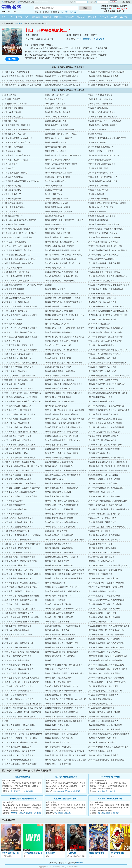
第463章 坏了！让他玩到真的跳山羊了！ (62, 76)
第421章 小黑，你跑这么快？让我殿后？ (18, 699)
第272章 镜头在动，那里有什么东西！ (61, 484)
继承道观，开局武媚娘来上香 (110, 799)
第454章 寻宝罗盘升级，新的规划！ (16, 747)
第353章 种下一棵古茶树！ (56, 600)
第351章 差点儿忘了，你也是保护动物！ (105, 596)
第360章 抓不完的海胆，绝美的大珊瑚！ (105, 609)
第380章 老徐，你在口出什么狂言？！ (61, 639)
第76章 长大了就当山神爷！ (13, 203)
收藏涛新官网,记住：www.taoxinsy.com (34, 2)
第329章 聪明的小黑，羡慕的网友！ (60, 566)
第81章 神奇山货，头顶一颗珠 (101, 207)
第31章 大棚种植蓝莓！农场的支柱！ (17, 138)
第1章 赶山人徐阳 (9, 95)
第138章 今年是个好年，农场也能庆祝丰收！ (107, 289)
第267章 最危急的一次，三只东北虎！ (104, 475)
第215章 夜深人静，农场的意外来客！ (61, 401)
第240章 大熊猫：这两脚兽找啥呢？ (103, 436)
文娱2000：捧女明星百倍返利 (66, 799)
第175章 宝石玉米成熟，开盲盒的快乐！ (18, 345)
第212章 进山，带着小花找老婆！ (59, 397)
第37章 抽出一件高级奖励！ (13, 147)
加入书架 (12, 59)
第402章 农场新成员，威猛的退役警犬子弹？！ (108, 669)
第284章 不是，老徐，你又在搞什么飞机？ (63, 501)
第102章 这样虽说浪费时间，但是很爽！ (105, 237)
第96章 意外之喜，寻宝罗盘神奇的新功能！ (107, 229)
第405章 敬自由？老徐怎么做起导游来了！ (106, 673)
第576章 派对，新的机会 (63, 813)
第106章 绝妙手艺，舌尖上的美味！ (16, 246)
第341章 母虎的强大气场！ (56, 583)
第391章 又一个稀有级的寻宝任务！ (16, 656)
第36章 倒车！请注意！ (98, 143)
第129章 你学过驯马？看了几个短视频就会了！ (108, 276)
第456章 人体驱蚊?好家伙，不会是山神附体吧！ (108, 85)
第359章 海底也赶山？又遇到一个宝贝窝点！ (64, 609)
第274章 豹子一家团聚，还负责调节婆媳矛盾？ (21, 488)
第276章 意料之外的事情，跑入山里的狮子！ (107, 488)
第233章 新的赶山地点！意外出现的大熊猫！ (64, 427)
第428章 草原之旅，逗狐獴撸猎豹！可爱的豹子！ (66, 708)
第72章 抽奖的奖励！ (97, 194)
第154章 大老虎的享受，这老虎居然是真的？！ (21, 315)
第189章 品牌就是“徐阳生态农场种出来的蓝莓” (108, 363)
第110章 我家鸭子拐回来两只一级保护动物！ (64, 250)
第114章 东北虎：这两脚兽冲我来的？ (104, 255)
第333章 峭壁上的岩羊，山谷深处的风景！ (106, 570)
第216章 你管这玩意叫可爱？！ (101, 401)
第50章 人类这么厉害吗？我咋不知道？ (61, 164)
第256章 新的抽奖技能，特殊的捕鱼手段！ (19, 462)
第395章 (48, 660)
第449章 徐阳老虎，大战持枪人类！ (60, 738)
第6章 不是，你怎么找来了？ (100, 99)
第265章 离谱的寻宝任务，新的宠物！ (17, 475)
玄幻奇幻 (124, 17)
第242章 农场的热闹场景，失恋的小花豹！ (63, 440)
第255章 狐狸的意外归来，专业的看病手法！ (107, 458)
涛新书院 (15, 9)
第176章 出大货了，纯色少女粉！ (59, 345)
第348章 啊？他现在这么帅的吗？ (102, 591)
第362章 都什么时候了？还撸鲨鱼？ (60, 613)
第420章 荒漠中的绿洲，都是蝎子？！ (104, 695)
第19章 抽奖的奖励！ (10, 121)
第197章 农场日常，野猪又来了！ (59, 376)
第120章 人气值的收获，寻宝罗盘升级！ (105, 263)
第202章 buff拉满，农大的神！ (14, 384)
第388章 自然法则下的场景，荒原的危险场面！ (21, 652)
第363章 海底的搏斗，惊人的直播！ (103, 613)
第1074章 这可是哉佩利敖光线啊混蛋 (67, 791)
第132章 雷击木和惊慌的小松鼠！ (102, 281)
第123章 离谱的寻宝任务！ (99, 268)
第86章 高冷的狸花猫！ (55, 216)
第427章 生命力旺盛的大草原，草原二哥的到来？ (22, 708)
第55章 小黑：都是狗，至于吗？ (15, 173)
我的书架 (73, 12)
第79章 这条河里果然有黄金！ (14, 207)
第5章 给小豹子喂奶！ (54, 99)
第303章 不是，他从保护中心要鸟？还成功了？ (108, 527)
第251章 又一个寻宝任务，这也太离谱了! (62, 453)
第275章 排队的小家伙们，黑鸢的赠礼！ (62, 488)
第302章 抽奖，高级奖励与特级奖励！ (61, 527)
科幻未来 (81, 17)
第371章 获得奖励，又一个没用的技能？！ (63, 626)
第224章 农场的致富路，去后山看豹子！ (62, 414)
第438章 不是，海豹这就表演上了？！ (104, 721)
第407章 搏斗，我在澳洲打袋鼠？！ (60, 678)
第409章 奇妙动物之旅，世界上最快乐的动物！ (21, 682)
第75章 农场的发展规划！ (99, 199)
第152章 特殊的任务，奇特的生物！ (60, 311)
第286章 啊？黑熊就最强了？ (14, 505)
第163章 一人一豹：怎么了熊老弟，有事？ (19, 328)
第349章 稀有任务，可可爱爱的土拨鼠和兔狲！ (21, 596)
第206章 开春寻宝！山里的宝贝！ (59, 389)
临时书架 (64, 12)
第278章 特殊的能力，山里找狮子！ (60, 492)
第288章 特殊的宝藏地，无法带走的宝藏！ (106, 505)
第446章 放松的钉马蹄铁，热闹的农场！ (62, 734)
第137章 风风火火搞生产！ (56, 289)
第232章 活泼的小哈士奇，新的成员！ (17, 427)
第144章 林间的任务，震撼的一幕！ (103, 298)
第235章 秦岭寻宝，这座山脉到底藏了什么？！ (21, 432)
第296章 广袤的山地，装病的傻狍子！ (61, 518)
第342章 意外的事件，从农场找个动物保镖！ (107, 583)
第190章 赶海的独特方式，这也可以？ (17, 367)
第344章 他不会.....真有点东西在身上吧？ (62, 587)
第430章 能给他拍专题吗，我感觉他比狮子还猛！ (22, 712)
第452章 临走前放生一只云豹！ (58, 742)
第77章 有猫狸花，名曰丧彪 (57, 203)
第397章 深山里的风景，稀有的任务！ (17, 665)
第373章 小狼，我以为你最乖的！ (16, 630)
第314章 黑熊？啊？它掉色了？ (58, 544)
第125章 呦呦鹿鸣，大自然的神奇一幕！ (62, 272)
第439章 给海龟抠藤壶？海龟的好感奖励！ (19, 725)
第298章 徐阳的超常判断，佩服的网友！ (18, 522)
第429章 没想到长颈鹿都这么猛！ (102, 708)
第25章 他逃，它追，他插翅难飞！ (16, 130)
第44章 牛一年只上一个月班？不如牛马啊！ (63, 155)
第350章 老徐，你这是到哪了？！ (59, 596)
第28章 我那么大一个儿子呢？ (14, 134)
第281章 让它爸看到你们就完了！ (59, 496)
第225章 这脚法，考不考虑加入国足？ (104, 414)
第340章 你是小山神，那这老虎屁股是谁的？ (20, 583)
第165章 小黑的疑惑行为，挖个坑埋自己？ (106, 328)
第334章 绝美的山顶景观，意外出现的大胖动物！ (22, 574)
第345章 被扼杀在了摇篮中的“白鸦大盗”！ (106, 587)
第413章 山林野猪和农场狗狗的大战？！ (62, 686)
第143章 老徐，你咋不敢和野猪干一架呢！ (63, 298)
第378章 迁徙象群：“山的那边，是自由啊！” (107, 635)
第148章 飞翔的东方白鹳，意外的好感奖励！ (20, 307)
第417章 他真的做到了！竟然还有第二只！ (106, 691)
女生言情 (70, 17)
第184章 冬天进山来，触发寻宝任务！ (17, 358)
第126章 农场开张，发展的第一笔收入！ (105, 272)
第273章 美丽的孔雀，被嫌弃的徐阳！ (104, 484)
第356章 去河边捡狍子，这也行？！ (60, 604)
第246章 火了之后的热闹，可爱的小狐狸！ (106, 445)
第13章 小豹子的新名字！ (12, 112)
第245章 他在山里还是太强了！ (58, 445)
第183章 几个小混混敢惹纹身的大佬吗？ (105, 354)
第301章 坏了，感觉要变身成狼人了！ (17, 527)
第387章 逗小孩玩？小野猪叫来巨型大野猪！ (107, 648)
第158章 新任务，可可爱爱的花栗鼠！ (61, 319)
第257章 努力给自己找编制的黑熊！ (60, 462)
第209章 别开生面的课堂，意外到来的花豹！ (64, 393)
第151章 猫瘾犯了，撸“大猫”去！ (15, 311)
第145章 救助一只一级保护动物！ (16, 302)
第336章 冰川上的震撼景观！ (100, 574)
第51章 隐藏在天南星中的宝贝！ (102, 164)
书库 (11, 17)
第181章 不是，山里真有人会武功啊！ (17, 354)
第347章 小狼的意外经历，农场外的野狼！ (63, 591)
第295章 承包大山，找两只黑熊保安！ (17, 518)
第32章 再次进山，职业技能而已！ (59, 138)
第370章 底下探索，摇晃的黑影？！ (16, 626)
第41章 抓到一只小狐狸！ (56, 151)
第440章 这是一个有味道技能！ (58, 725)
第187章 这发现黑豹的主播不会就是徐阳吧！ (20, 363)
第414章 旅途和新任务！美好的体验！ (104, 686)
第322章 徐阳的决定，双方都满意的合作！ (19, 557)
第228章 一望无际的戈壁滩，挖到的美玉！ (106, 419)
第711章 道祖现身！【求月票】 (109, 813)
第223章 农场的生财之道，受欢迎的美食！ (19, 414)
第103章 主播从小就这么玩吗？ (15, 242)
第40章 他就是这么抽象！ (12, 151)
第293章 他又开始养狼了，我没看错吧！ (62, 514)
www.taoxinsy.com (119, 9)
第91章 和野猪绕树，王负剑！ (14, 225)
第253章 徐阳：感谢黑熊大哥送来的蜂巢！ (19, 458)
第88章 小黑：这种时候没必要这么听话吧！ (20, 220)
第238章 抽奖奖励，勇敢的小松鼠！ (16, 436)
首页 (4, 17)
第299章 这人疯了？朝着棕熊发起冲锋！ (62, 522)
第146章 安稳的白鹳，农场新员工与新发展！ (64, 302)
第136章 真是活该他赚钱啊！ (14, 289)
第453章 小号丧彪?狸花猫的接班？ (103, 742)
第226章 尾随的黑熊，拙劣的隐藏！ (16, 419)
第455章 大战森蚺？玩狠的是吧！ (59, 747)
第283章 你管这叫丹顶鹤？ (13, 501)
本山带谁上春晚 (118, 853)
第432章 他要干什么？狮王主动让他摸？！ (106, 712)
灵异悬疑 (104, 17)
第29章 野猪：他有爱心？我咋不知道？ (61, 134)
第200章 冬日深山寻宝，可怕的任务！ (61, 380)
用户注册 (126, 2)
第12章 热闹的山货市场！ (99, 108)
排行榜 (19, 17)
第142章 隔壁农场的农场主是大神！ (16, 298)
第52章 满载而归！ (9, 168)
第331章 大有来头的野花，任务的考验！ (18, 570)
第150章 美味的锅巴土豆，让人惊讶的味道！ (107, 307)
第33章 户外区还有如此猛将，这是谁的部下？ (107, 138)
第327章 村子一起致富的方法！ (101, 561)
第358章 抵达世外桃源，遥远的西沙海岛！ (19, 609)
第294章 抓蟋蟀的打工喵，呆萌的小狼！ (105, 514)
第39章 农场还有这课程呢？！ (101, 147)
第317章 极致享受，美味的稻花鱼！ (60, 548)
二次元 (114, 17)
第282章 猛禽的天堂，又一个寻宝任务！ (105, 496)
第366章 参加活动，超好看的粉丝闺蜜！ (105, 617)
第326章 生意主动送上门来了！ (58, 561)
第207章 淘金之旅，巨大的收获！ (102, 389)
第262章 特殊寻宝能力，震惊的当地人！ (18, 471)
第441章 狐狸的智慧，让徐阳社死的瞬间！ (106, 725)
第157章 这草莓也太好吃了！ (14, 319)
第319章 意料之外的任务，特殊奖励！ (17, 553)
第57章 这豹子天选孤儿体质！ (101, 173)
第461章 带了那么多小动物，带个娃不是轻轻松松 (22, 81)
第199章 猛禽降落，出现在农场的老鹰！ (18, 380)
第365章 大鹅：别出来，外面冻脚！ (60, 617)
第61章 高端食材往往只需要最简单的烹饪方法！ (22, 181)
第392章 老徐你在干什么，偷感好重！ (61, 656)
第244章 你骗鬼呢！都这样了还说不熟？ (18, 445)
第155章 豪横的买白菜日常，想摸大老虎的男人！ (66, 315)
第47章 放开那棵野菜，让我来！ (58, 160)
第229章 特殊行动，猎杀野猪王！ (16, 423)
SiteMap (79, 863)
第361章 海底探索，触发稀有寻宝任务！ (18, 613)
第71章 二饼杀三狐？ (54, 194)
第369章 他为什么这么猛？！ (100, 622)
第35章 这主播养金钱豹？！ (57, 143)
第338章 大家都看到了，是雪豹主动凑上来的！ (65, 578)
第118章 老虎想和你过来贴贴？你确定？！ (19, 263)
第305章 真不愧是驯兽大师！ (57, 531)
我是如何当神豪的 (22, 777)
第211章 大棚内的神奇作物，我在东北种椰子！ (21, 397)
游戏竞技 (58, 17)
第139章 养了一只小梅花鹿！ (14, 294)
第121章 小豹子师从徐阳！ (13, 268)
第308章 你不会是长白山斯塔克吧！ (60, 535)
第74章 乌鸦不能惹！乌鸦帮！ (58, 199)
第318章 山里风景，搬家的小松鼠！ (103, 548)
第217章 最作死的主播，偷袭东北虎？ (17, 406)
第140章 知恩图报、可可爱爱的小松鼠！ (62, 294)
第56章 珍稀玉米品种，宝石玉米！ (59, 173)
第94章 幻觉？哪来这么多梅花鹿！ (16, 229)
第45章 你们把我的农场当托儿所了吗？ (105, 155)
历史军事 (92, 17)
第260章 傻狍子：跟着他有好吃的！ (60, 466)
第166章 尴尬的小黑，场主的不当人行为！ (19, 332)
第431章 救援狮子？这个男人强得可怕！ (62, 712)
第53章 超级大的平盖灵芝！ (57, 168)
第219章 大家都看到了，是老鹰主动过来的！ (107, 406)
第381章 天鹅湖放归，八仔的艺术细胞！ (105, 639)
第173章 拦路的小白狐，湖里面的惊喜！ (62, 341)
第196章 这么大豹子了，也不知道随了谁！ (19, 376)
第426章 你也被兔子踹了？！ (100, 704)
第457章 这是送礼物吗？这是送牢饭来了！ (63, 85)
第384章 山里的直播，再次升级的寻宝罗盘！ (107, 643)
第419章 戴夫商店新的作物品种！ (59, 695)
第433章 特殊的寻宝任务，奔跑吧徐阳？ (18, 717)
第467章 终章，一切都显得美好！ (16, 72)
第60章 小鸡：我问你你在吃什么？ (103, 177)
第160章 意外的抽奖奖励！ (13, 324)
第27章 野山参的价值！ (98, 130)
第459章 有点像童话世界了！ (100, 81)
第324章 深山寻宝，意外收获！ (101, 557)
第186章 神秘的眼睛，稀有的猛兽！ (103, 358)
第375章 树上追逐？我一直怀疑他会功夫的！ (107, 630)
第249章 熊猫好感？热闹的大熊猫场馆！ (105, 449)
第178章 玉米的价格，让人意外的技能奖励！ (20, 350)
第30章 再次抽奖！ (96, 134)
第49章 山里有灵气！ (10, 164)
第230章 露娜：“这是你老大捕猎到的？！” (63, 423)
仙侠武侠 (36, 17)
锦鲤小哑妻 (50, 853)
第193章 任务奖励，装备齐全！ (15, 371)
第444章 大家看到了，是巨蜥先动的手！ (105, 730)
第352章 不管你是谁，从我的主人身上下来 (19, 600)
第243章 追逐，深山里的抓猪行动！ (103, 440)
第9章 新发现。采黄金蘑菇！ (100, 104)
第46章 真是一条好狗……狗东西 (15, 160)
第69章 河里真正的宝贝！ (99, 190)
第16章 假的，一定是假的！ (13, 117)
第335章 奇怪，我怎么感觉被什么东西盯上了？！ (66, 574)
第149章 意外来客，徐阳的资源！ (59, 307)
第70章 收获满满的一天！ (12, 194)
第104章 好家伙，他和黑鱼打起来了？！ (62, 242)
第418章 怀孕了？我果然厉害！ (15, 695)
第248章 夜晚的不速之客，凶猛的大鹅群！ (63, 449)
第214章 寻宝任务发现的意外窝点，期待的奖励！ (22, 401)
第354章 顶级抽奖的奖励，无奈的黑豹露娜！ (107, 600)
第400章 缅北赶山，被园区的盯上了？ (17, 669)
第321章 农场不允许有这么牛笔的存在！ (105, 553)
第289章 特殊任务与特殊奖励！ (15, 509)
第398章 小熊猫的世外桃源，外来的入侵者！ (64, 665)
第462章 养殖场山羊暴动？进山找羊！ (104, 76)
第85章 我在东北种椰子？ (12, 216)
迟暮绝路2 (72, 853)
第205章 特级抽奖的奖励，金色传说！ (17, 389)
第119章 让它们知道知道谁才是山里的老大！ (64, 263)
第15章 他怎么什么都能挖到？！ (102, 112)
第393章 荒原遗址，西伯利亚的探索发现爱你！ (108, 656)
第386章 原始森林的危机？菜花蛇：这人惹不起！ (66, 648)
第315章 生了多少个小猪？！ (100, 544)
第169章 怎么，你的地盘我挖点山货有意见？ (20, 337)
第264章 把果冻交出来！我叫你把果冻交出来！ (108, 471)
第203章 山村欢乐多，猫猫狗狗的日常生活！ (64, 384)
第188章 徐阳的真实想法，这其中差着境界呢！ (65, 363)
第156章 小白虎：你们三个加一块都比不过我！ (108, 315)
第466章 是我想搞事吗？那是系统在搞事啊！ (64, 72)
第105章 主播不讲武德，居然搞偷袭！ (104, 242)
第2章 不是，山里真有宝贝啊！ (58, 95)
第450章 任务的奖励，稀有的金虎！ (103, 738)
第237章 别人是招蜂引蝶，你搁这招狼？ (105, 432)
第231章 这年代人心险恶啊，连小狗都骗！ (106, 423)
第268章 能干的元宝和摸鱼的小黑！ (16, 479)
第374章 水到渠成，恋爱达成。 (58, 630)
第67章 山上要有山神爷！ (12, 190)
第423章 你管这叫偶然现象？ (100, 699)
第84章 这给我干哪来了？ (99, 212)
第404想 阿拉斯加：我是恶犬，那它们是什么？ (65, 673)
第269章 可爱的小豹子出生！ (57, 479)
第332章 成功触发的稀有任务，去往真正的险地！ (66, 570)
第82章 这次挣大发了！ (11, 212)
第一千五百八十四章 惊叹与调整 (22, 791)
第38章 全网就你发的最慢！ (57, 147)
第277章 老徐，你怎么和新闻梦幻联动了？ (19, 492)
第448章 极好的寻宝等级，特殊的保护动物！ (20, 738)
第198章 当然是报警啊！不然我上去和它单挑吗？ (109, 376)
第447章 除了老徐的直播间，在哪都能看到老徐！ (109, 734)
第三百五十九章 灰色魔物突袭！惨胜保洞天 (26, 813)
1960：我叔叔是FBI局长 (110, 777)
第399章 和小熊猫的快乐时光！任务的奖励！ (107, 665)
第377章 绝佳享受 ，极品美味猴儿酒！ (61, 635)
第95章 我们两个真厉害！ (56, 229)
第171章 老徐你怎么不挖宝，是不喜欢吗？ (106, 337)
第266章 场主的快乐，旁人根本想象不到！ (63, 475)
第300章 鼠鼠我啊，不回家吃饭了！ (103, 522)
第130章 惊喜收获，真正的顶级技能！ (17, 281)
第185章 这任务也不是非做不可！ (59, 358)
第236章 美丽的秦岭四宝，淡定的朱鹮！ (62, 432)
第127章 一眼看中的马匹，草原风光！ (17, 276)
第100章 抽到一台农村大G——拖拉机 (17, 237)
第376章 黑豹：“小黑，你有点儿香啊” (17, 635)
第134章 (48, 285)
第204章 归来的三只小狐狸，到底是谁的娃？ (107, 384)
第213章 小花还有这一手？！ (100, 397)
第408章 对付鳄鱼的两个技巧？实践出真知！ (107, 678)
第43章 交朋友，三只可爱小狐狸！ (16, 155)
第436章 (5, 721)
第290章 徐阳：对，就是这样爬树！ (60, 509)
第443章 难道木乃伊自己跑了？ (58, 730)
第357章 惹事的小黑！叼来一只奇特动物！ (106, 604)
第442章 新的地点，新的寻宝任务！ (16, 730)
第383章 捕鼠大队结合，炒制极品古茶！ (62, 643)
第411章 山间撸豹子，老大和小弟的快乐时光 (107, 682)
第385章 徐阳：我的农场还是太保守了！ (18, 648)
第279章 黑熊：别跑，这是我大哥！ (103, 492)
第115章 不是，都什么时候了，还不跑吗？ (19, 259)
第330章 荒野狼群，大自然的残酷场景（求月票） (109, 566)
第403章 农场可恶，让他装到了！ (16, 673)
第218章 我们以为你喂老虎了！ (58, 406)
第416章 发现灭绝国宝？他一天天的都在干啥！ (65, 691)
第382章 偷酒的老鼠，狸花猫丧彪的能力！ (19, 643)
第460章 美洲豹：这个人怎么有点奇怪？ (62, 81)
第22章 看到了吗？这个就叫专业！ (16, 125)
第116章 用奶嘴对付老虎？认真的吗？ (61, 259)
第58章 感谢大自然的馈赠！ (13, 177)
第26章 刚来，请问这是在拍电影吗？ (60, 130)
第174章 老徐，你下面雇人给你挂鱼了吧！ (106, 341)
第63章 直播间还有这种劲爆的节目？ (104, 181)
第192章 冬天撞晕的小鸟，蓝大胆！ (103, 367)
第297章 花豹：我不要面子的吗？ (102, 518)
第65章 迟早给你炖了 (54, 186)
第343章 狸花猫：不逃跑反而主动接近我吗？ (20, 587)
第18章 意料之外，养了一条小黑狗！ (104, 117)
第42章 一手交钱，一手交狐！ (101, 151)
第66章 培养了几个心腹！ (99, 186)
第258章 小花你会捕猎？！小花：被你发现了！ (108, 462)
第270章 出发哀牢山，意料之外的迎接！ (105, 479)
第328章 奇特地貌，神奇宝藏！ (15, 566)
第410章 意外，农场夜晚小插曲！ (59, 682)
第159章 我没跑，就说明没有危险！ (103, 319)
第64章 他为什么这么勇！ (12, 186)
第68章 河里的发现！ (54, 190)
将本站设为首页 (10, 2)
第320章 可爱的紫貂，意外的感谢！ (60, 553)
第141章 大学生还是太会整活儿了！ (103, 294)
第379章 (5, 639)
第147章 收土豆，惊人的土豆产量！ (103, 302)
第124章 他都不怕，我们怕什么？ (16, 272)
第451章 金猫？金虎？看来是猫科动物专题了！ (21, 742)
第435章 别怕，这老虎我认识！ (101, 717)
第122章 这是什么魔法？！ (56, 268)
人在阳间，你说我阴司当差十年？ (22, 799)
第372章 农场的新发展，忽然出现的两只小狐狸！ (109, 626)
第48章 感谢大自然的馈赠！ (100, 160)
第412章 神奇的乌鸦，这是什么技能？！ (18, 686)
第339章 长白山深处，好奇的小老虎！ (104, 578)
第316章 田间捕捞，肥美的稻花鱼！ (16, 548)
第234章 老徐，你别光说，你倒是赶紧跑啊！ (107, 427)
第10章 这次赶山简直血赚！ (13, 108)
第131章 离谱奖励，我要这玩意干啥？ (61, 281)
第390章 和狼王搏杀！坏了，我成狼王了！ (106, 652)
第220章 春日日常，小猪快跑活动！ (16, 410)
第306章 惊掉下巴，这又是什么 (101, 531)
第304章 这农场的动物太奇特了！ (16, 531)
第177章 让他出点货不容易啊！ (101, 345)
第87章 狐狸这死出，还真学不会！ (103, 216)
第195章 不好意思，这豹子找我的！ (103, 371)
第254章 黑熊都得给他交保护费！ (59, 458)
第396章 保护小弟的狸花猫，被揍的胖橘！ (106, 660)
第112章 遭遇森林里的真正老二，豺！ (17, 255)
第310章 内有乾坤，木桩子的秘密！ (16, 540)
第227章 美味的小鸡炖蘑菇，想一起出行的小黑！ (66, 419)
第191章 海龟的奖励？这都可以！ (59, 367)
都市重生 (47, 17)
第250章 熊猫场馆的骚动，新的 (15, 453)
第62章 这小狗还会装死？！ (57, 181)
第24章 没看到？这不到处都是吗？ (103, 125)
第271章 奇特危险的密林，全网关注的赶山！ (20, 484)
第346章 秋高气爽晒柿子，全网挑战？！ (18, 591)
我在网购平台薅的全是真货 (66, 777)
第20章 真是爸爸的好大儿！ (57, 121)
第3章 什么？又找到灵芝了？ (100, 95)
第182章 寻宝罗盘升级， (55, 354)
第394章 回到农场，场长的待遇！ (16, 660)
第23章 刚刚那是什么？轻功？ (58, 125)
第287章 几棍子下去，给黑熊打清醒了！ (62, 505)
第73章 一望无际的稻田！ (12, 199)
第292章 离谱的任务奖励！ (13, 514)
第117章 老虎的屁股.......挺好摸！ (102, 259)
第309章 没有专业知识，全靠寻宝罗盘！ (105, 535)
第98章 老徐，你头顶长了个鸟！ (58, 233)
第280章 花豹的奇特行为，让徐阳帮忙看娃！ (20, 496)
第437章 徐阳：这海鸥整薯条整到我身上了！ (64, 721)
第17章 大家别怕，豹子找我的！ (58, 117)
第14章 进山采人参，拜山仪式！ (58, 112)
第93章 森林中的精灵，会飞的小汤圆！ (105, 225)
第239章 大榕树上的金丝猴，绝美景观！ (62, 436)
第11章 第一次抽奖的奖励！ (57, 108)
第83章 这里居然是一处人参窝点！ (59, 212)
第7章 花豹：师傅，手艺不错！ (15, 104)
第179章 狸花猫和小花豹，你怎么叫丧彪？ (63, 350)
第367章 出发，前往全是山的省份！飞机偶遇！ (21, 622)
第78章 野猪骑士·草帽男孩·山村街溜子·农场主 (107, 203)
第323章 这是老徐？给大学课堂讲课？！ (62, 557)
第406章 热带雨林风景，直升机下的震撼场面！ (21, 678)
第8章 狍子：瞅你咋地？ (55, 104)
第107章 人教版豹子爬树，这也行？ (60, 246)
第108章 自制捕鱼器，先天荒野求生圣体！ (106, 246)
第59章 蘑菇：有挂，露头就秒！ (58, 177)
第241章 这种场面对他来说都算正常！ (17, 440)
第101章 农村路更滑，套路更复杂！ (60, 237)
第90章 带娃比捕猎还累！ (99, 220)
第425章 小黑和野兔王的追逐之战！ (60, 704)
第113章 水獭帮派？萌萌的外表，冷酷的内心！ (65, 255)
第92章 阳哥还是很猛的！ (56, 225)
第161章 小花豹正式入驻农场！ (58, 324)
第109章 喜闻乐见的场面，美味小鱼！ (17, 250)
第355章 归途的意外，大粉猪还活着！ (17, 604)
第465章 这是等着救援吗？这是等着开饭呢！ (107, 72)
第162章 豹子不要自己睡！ (99, 324)
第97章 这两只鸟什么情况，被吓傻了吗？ (19, 233)
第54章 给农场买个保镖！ (99, 168)
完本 (27, 17)
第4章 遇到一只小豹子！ (12, 99)
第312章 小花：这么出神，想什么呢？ (104, 540)
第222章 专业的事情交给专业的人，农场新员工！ (109, 410)
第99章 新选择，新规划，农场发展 (103, 233)
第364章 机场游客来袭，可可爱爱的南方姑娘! (21, 617)
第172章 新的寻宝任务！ (12, 341)
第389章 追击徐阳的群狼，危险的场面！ (62, 652)
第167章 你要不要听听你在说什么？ (60, 332)
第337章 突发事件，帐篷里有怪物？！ (17, 578)
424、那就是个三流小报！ (107, 791)
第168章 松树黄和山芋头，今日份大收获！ (106, 332)
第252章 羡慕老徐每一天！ (99, 453)
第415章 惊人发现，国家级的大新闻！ (17, 691)
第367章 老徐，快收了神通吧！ (58, 622)
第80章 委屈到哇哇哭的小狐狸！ (58, 207)
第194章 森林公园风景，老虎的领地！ (61, 371)
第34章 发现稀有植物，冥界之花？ (16, 143)
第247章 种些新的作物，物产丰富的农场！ (19, 449)
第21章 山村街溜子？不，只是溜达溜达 (105, 121)
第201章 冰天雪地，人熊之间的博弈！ (104, 380)
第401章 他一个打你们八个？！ (58, 669)
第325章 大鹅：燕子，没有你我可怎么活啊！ (20, 561)
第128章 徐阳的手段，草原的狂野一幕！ (62, 276)
